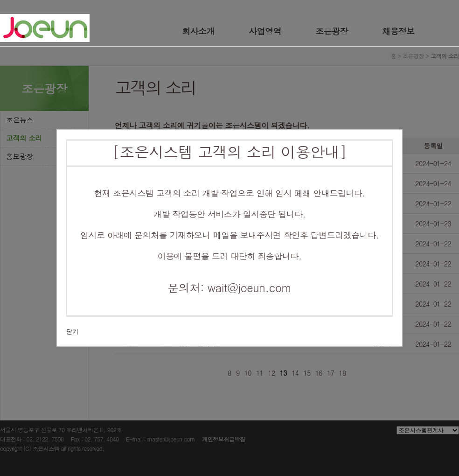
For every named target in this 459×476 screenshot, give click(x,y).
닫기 (72, 332)
